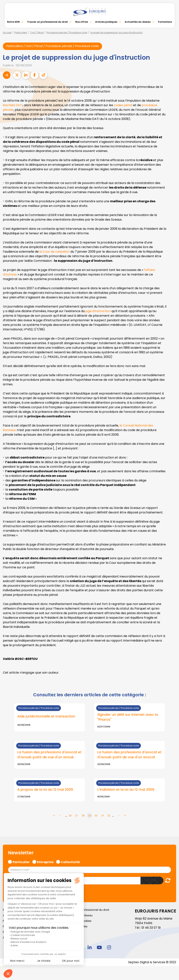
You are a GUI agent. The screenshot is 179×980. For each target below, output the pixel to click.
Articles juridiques (106, 22)
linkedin (89, 948)
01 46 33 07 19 (151, 928)
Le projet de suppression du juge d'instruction (116, 33)
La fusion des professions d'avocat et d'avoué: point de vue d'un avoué (48, 755)
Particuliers (21, 33)
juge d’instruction (99, 311)
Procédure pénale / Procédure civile (67, 33)
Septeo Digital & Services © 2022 (152, 963)
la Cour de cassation (55, 252)
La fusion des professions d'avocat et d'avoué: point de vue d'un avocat (129, 755)
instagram (109, 948)
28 (83, 816)
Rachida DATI (13, 105)
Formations (165, 22)
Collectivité (70, 862)
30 (96, 816)
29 (90, 816)
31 (103, 816)
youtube (99, 948)
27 (77, 816)
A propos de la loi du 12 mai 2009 (45, 790)
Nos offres (82, 22)
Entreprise (45, 862)
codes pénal (124, 105)
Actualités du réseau (138, 22)
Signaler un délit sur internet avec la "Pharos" (128, 717)
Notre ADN (13, 22)
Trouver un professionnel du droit (47, 22)
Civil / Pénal (37, 33)
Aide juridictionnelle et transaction (47, 716)
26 (70, 816)
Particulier (21, 862)
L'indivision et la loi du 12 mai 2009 (126, 790)
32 (109, 816)
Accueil (7, 33)
